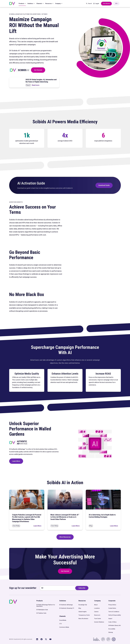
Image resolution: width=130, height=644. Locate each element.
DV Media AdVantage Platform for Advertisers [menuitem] (46, 605)
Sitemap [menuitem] (111, 632)
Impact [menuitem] (110, 619)
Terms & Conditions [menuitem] (114, 612)
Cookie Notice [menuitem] (112, 608)
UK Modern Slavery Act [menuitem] (115, 625)
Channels (39, 4)
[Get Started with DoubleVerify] (106, 4)
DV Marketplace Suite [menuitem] (42, 610)
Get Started (38, 70)
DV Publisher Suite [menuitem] (41, 613)
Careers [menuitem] (96, 612)
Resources (49, 4)
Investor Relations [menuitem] (99, 622)
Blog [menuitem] (80, 608)
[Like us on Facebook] (42, 639)
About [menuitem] (96, 605)
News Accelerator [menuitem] (83, 619)
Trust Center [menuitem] (98, 619)
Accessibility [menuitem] (112, 629)
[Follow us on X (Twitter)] (46, 639)
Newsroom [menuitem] (97, 615)
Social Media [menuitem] (63, 620)
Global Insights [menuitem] (83, 612)
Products (22, 4)
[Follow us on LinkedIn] (37, 639)
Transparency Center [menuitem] (84, 615)
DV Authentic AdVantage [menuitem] (66, 605)
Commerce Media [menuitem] (64, 627)
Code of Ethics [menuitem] (112, 622)
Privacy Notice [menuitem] (112, 605)
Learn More (16, 461)
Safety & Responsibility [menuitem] (115, 615)
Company (58, 4)
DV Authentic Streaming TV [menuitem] (67, 608)
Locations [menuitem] (97, 608)
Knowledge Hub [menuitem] (83, 605)
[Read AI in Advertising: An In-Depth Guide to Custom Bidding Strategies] (114, 526)
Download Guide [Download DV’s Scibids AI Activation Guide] (104, 185)
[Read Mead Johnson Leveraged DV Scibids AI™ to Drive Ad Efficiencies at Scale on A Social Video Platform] (76, 526)
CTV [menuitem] (61, 624)
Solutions (30, 4)
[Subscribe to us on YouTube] (50, 639)
